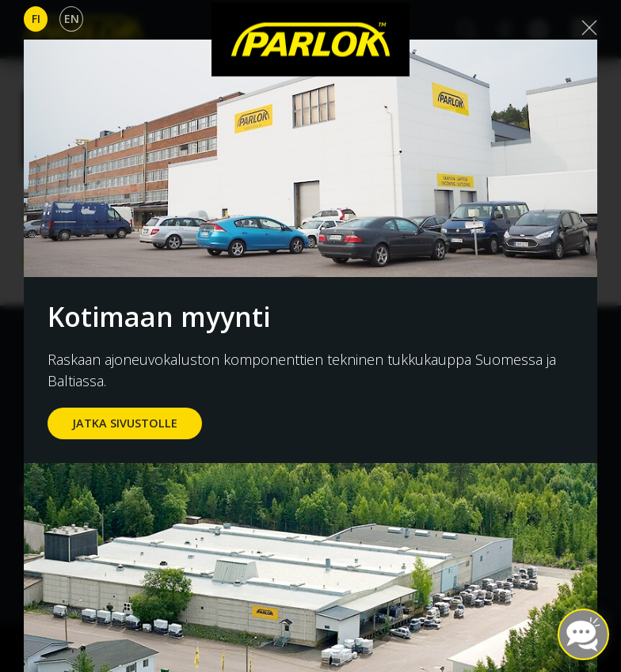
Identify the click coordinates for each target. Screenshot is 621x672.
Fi (36, 19)
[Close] (589, 28)
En (72, 19)
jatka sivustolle (125, 423)
